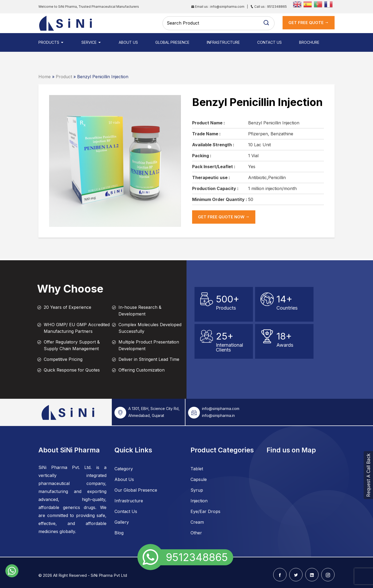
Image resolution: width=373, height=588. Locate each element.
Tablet (197, 469)
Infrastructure (223, 42)
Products (51, 42)
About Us (128, 42)
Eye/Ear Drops (205, 511)
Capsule (199, 479)
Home (45, 77)
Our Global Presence (136, 490)
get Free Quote (309, 23)
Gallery (122, 522)
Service (91, 42)
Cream (197, 522)
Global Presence (172, 42)
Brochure (309, 42)
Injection (199, 501)
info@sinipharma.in (218, 415)
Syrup (197, 490)
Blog (119, 533)
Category (124, 469)
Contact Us (269, 42)
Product (64, 77)
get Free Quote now (224, 217)
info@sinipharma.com (221, 409)
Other (196, 533)
